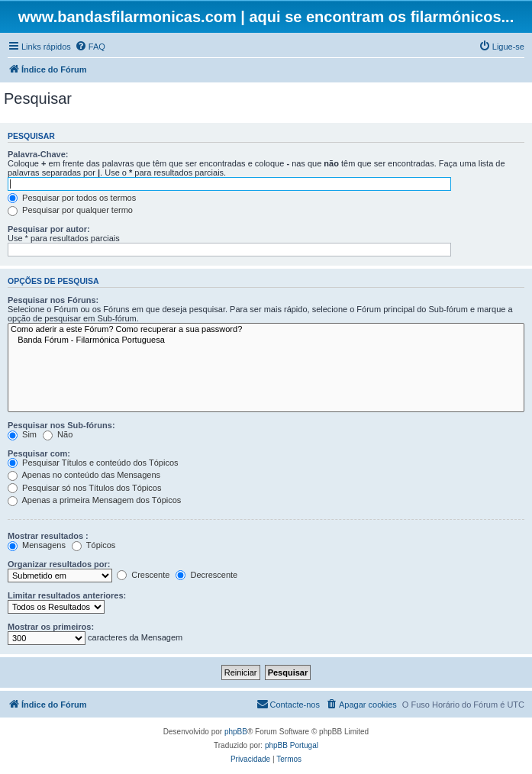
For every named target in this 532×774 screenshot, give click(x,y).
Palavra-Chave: (38, 154)
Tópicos (94, 545)
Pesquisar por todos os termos (72, 198)
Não (58, 434)
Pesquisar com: (39, 453)
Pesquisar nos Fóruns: (53, 300)
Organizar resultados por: (59, 564)
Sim (22, 434)
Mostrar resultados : (48, 536)
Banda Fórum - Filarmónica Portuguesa (266, 340)
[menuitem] (90, 47)
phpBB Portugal (292, 745)
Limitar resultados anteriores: (67, 595)
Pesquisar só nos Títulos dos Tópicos (84, 488)
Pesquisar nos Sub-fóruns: (61, 425)
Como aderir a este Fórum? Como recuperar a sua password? (266, 330)
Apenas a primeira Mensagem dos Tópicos (94, 500)
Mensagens (37, 545)
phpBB (236, 732)
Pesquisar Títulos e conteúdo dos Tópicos (93, 463)
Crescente (143, 575)
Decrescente (206, 575)
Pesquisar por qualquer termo (70, 210)
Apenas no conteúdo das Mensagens (84, 475)
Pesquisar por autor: (49, 229)
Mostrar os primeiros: (51, 627)
